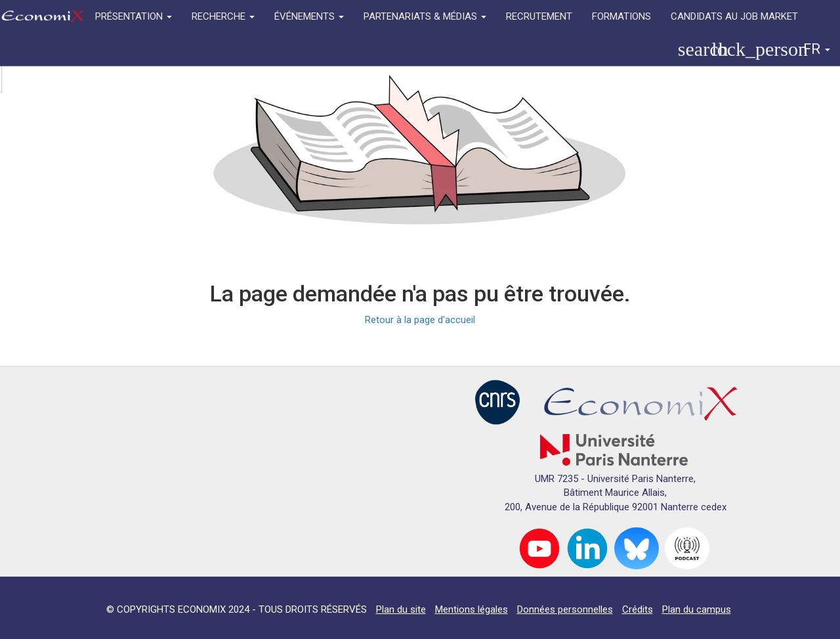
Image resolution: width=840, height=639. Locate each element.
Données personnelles (565, 609)
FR (817, 49)
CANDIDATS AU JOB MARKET (734, 16)
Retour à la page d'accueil (420, 320)
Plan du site (401, 609)
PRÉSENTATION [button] (134, 16)
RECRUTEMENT (539, 16)
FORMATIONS (621, 16)
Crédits (638, 609)
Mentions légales (472, 609)
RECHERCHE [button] (223, 16)
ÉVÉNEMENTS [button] (309, 16)
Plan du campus (697, 609)
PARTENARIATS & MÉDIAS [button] (425, 16)
